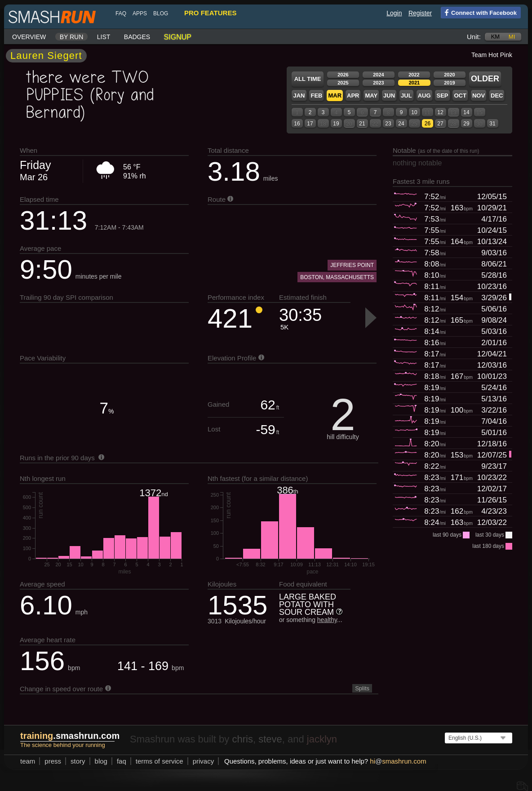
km (496, 37)
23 (388, 124)
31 (492, 124)
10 (414, 112)
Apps (140, 13)
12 (440, 112)
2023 (378, 83)
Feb (316, 96)
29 (466, 124)
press (53, 761)
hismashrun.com (398, 761)
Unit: (474, 37)
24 (401, 124)
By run (72, 37)
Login (394, 13)
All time (308, 79)
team (28, 761)
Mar (335, 96)
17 (310, 124)
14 (466, 112)
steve (270, 739)
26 (428, 124)
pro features (210, 13)
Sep (442, 96)
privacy (204, 761)
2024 (378, 75)
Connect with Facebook (479, 12)
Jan (299, 96)
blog (161, 13)
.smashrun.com (70, 736)
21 (362, 124)
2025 (343, 83)
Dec (497, 96)
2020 (449, 75)
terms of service (160, 761)
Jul (406, 96)
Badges (137, 37)
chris (242, 739)
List (104, 37)
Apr (353, 96)
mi (512, 37)
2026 (343, 75)
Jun (389, 96)
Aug (424, 96)
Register (420, 13)
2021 (414, 83)
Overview (29, 37)
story (78, 761)
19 (336, 124)
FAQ (121, 13)
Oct (460, 96)
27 (440, 124)
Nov (479, 96)
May (371, 96)
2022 (414, 75)
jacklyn (322, 739)
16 (297, 124)
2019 (449, 83)
